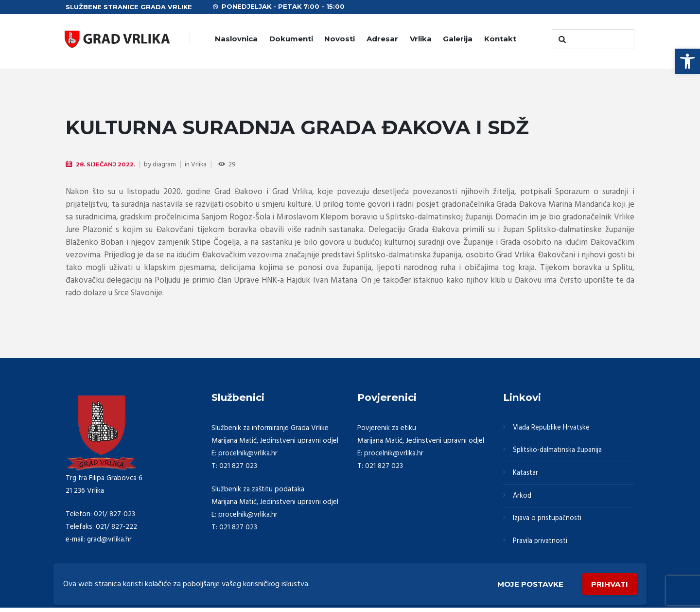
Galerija (458, 39)
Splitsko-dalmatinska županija (559, 451)
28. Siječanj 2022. (106, 164)
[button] (687, 61)
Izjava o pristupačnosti (548, 522)
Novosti (340, 39)
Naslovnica (236, 39)
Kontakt (500, 39)
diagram (165, 165)
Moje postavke (526, 584)
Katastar (526, 475)
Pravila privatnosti (541, 545)
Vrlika (421, 39)
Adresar (382, 39)
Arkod (523, 498)
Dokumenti (291, 39)
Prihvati (609, 583)
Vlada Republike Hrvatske (553, 428)
